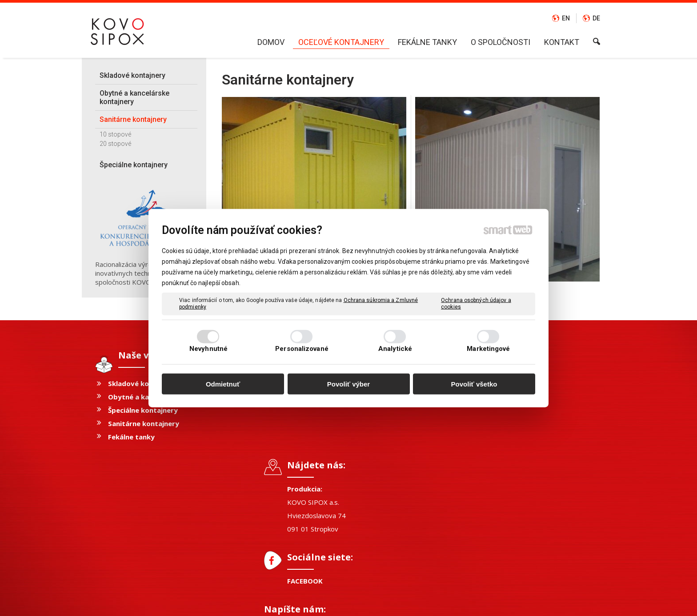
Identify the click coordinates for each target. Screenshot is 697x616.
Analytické (395, 349)
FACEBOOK (309, 471)
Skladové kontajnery (143, 383)
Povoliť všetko (474, 384)
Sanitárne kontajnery (144, 423)
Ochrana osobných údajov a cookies (476, 303)
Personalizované (302, 349)
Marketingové (488, 349)
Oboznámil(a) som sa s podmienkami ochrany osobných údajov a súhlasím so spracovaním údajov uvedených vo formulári (527, 495)
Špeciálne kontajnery (143, 410)
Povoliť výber (348, 384)
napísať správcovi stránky (328, 603)
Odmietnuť (223, 384)
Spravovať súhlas (489, 603)
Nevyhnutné (208, 349)
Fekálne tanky (131, 437)
